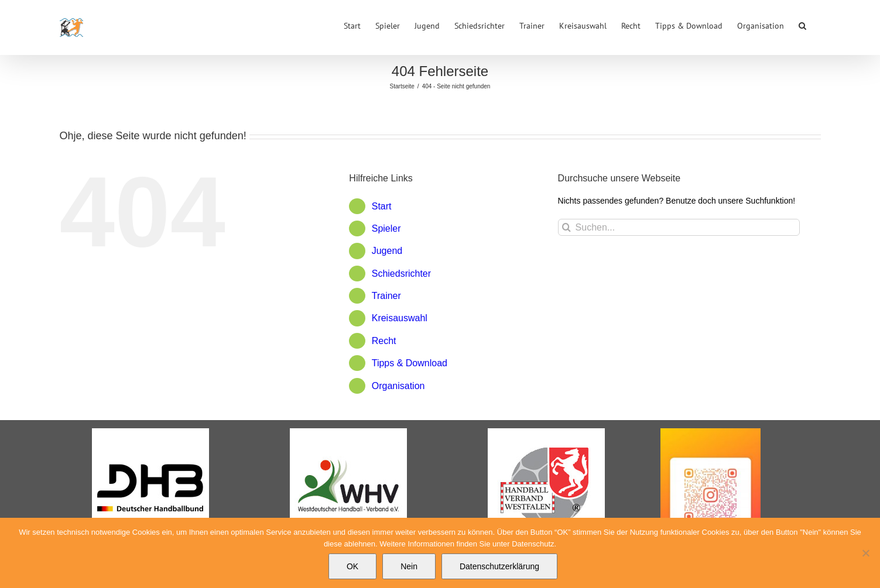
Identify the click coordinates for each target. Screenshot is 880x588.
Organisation (398, 386)
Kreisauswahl (400, 318)
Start (382, 206)
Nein (409, 566)
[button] (802, 25)
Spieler (386, 228)
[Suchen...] (679, 227)
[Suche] (566, 227)
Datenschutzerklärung (499, 566)
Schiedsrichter (401, 274)
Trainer (386, 296)
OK (352, 566)
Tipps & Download (410, 363)
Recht (384, 341)
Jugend (387, 251)
